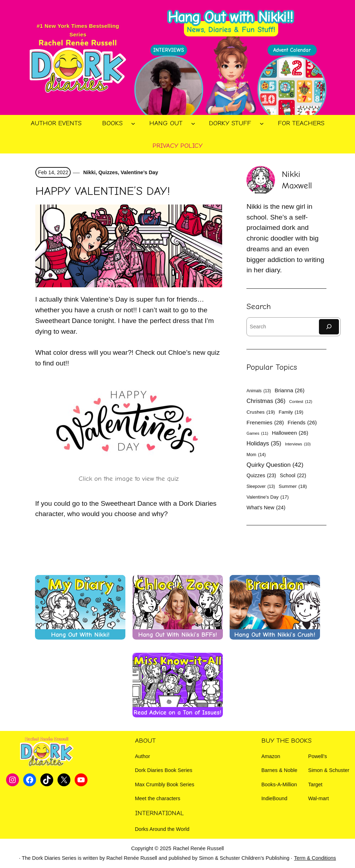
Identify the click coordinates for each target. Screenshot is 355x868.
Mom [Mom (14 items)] (256, 455)
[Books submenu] (133, 123)
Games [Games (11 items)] (257, 433)
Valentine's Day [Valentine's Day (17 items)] (267, 497)
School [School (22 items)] (293, 475)
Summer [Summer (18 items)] (293, 487)
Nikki (89, 172)
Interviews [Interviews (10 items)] (298, 444)
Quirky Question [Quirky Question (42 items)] (275, 465)
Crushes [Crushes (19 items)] (261, 412)
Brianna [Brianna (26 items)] (289, 390)
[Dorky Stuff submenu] (262, 123)
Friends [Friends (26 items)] (302, 422)
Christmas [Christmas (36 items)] (266, 401)
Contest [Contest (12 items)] (301, 402)
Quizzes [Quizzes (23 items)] (261, 475)
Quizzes (108, 172)
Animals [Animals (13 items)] (259, 391)
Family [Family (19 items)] (291, 412)
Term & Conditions (315, 858)
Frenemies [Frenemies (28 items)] (265, 423)
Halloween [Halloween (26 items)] (290, 433)
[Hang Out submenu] (193, 123)
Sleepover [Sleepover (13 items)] (261, 486)
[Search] (329, 327)
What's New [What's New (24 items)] (266, 508)
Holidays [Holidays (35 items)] (264, 443)
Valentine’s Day (139, 172)
